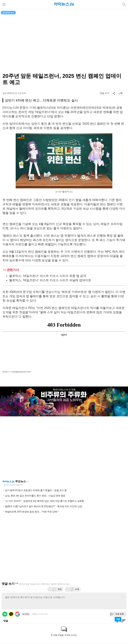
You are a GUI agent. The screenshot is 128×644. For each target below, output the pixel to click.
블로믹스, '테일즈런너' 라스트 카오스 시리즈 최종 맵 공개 (48, 276)
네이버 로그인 (5, 614)
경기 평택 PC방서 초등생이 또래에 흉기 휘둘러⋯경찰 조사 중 (36, 490)
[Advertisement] (64, 448)
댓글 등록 (120, 614)
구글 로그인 (17, 614)
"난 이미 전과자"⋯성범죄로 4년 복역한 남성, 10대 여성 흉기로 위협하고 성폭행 (44, 501)
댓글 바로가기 (118, 620)
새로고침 (27, 482)
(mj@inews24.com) (22, 372)
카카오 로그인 (11, 614)
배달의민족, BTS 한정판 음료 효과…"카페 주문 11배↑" (32, 512)
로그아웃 (26, 614)
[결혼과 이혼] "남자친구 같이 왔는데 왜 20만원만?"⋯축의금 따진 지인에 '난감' (44, 506)
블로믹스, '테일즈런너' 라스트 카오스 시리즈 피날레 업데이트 (50, 280)
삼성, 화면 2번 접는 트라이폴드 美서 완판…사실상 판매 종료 (35, 496)
